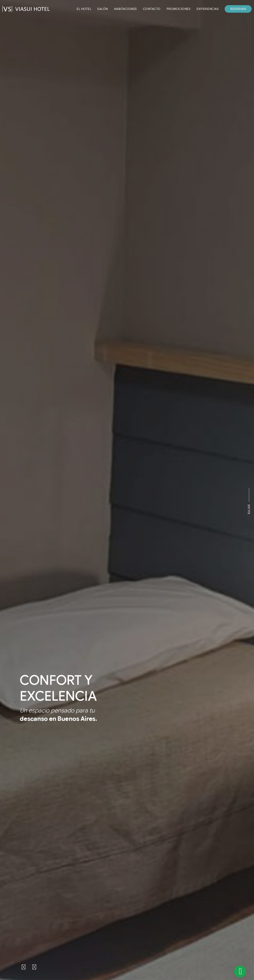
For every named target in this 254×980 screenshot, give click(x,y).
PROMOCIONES (179, 9)
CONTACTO (152, 9)
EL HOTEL (84, 9)
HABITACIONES (125, 9)
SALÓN (103, 9)
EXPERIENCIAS (208, 9)
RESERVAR (238, 9)
